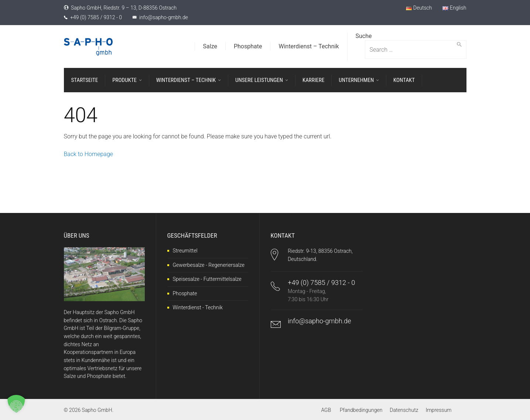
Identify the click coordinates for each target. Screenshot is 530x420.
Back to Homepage (89, 154)
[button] (16, 404)
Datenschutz (404, 410)
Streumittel (185, 251)
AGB (326, 410)
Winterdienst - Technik (198, 307)
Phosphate (185, 293)
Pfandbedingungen (361, 410)
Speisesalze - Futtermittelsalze (207, 279)
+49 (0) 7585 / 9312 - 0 (96, 17)
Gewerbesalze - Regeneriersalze (209, 265)
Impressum (438, 410)
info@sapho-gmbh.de (164, 17)
